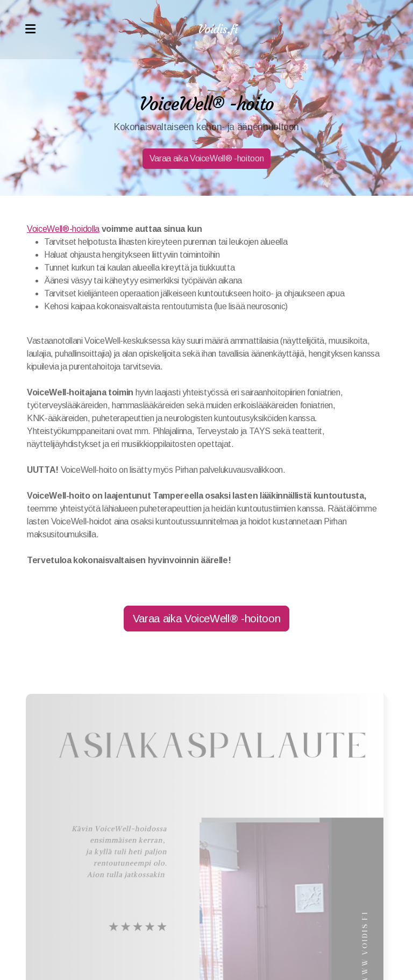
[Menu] (30, 30)
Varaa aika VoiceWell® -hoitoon (206, 158)
